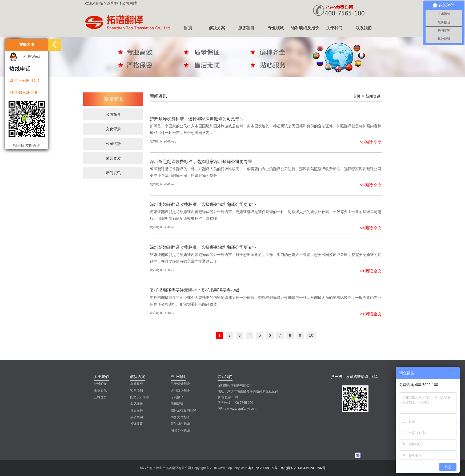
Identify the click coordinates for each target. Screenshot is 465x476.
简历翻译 (177, 404)
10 (311, 335)
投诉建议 (137, 424)
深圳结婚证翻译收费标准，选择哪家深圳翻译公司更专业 (203, 247)
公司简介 (100, 384)
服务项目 (246, 28)
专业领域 (276, 28)
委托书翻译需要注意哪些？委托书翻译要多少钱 (195, 290)
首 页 (188, 28)
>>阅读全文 (371, 142)
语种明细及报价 (305, 28)
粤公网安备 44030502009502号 (303, 468)
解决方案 (217, 28)
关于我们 (334, 28)
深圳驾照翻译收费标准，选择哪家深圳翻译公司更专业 (201, 162)
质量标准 (137, 384)
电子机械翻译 (180, 384)
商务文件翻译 (180, 417)
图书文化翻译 (180, 431)
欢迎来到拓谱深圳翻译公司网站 (111, 3)
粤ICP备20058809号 (263, 468)
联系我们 (364, 28)
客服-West (31, 56)
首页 (357, 96)
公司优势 (100, 397)
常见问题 (137, 404)
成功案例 (137, 417)
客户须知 (137, 390)
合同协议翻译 (180, 390)
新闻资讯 (373, 96)
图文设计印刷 (140, 397)
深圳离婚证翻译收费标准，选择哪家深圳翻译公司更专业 (203, 204)
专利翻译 (177, 397)
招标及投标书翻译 (183, 410)
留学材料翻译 (180, 424)
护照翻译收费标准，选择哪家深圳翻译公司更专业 (197, 119)
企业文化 (100, 390)
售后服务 (137, 410)
